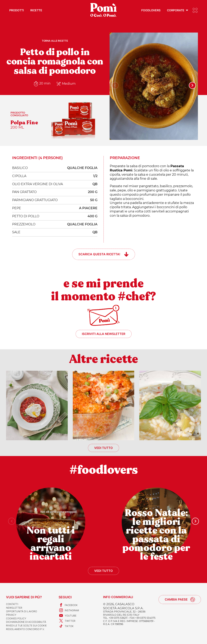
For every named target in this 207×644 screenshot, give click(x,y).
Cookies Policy (16, 618)
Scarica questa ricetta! (99, 254)
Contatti (12, 604)
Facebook (68, 605)
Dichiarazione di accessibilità (26, 622)
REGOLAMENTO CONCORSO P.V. (25, 629)
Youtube (68, 615)
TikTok (66, 626)
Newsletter (14, 608)
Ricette (36, 10)
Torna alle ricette (55, 41)
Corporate (176, 10)
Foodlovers (151, 10)
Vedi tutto (103, 448)
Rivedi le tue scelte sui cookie (26, 626)
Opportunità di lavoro (22, 611)
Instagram (69, 610)
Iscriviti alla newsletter (104, 334)
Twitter (67, 621)
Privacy (11, 615)
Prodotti (17, 10)
